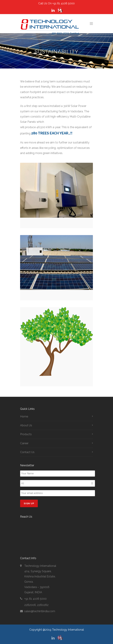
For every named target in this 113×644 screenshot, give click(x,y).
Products (26, 434)
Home (24, 416)
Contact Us (27, 452)
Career (24, 443)
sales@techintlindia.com (40, 611)
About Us (26, 425)
